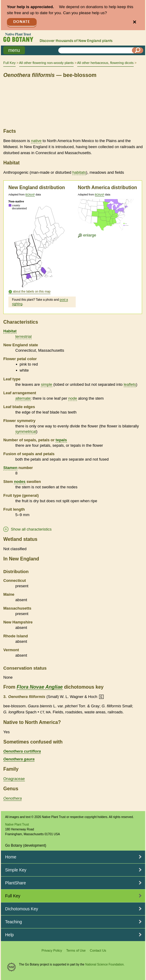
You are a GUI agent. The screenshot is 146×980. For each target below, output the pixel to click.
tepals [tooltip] (61, 440)
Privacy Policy (52, 950)
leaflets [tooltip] (130, 384)
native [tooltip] (36, 141)
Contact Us (98, 950)
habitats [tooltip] (79, 172)
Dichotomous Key (22, 909)
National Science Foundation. (105, 964)
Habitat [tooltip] (10, 331)
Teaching (14, 922)
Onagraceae (14, 779)
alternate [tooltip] (23, 398)
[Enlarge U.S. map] (107, 216)
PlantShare (15, 883)
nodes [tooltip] (20, 482)
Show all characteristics (31, 529)
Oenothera (12, 798)
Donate (22, 22)
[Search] (138, 50)
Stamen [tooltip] (10, 468)
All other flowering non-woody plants (46, 63)
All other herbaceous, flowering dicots (105, 63)
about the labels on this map (32, 292)
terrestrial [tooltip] (23, 336)
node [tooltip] (73, 398)
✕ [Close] (134, 22)
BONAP (30, 195)
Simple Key (16, 870)
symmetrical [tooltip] (26, 431)
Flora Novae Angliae (40, 687)
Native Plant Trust (17, 825)
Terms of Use (76, 950)
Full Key (9, 63)
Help (9, 935)
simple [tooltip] (47, 384)
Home (11, 857)
